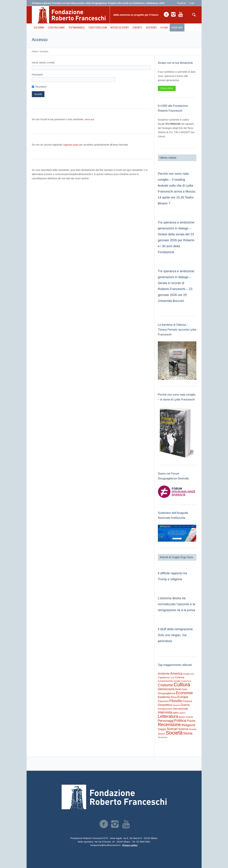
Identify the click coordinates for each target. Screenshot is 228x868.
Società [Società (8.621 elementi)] (174, 733)
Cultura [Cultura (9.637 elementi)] (182, 684)
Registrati (181, 3)
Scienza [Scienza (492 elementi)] (183, 729)
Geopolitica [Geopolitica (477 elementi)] (165, 705)
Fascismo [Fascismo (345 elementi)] (163, 701)
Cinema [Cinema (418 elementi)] (180, 677)
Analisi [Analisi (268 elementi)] (187, 674)
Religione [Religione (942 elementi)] (188, 725)
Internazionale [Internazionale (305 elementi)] (180, 709)
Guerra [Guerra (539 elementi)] (185, 705)
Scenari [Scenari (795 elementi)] (172, 729)
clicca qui (89, 119)
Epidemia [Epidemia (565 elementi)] (164, 697)
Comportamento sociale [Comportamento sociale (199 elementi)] (169, 681)
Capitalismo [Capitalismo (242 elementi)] (164, 677)
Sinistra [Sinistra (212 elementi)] (161, 734)
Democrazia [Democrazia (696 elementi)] (166, 689)
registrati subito (71, 145)
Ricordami (41, 87)
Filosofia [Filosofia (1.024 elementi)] (176, 701)
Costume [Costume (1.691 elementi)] (165, 685)
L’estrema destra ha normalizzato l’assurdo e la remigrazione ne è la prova (176, 604)
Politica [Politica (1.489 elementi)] (180, 720)
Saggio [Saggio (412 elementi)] (162, 729)
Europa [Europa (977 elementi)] (183, 697)
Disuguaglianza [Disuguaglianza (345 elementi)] (166, 693)
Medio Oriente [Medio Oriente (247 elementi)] (186, 717)
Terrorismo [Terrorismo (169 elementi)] (163, 737)
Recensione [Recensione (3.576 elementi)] (169, 725)
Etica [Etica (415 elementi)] (174, 697)
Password (37, 75)
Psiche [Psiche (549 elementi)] (191, 721)
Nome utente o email (43, 63)
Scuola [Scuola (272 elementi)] (193, 729)
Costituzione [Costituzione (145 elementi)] (186, 681)
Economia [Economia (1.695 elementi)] (184, 693)
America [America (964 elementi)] (176, 673)
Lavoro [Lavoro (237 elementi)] (182, 713)
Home (35, 51)
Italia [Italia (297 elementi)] (175, 713)
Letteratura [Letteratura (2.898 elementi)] (168, 716)
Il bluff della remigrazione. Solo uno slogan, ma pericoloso (176, 635)
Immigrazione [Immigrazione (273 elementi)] (165, 709)
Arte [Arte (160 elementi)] (192, 674)
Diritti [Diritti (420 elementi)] (178, 689)
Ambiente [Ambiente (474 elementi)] (164, 674)
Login (192, 3)
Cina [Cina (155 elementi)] (172, 678)
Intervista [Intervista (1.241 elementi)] (165, 712)
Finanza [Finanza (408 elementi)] (187, 701)
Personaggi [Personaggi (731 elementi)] (166, 721)
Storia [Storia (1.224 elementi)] (188, 733)
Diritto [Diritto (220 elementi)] (185, 689)
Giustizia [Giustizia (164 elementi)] (176, 705)
